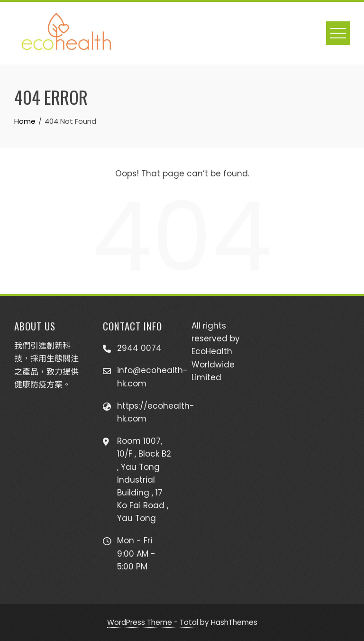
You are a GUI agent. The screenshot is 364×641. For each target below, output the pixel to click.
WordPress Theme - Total (153, 622)
